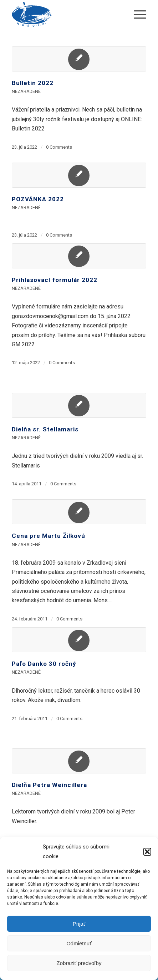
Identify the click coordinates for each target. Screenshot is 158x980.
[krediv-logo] (65, 14)
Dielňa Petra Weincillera (49, 785)
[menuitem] (136, 14)
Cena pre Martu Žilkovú (49, 536)
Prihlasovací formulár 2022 (55, 280)
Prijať (79, 924)
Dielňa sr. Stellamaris (45, 429)
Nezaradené (26, 91)
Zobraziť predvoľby (79, 963)
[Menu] (136, 14)
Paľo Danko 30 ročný (44, 664)
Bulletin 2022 (33, 83)
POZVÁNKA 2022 (38, 199)
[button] (147, 852)
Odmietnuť (79, 943)
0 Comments (59, 147)
